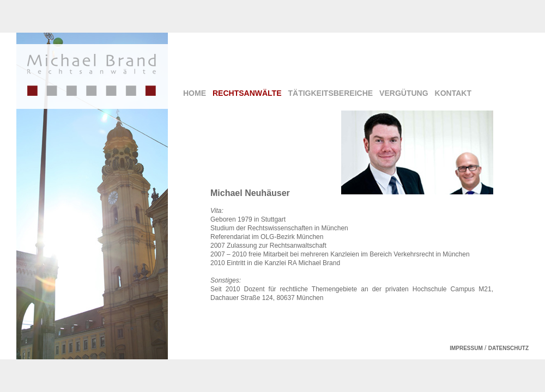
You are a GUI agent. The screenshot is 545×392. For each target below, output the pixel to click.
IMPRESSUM (466, 348)
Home (195, 93)
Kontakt (453, 93)
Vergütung (404, 93)
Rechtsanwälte (247, 93)
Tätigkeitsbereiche (331, 93)
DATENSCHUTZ (508, 348)
